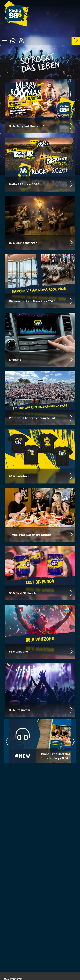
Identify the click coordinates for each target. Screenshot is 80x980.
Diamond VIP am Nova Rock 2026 (41, 301)
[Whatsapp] (13, 41)
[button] (21, 41)
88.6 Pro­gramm (41, 710)
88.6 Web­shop (41, 476)
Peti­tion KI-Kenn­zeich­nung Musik (41, 418)
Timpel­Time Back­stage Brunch (41, 535)
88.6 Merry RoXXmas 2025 (41, 126)
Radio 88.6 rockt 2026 (41, 184)
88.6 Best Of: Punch (41, 593)
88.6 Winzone (41, 651)
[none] (4, 41)
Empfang (41, 359)
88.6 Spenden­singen (41, 243)
